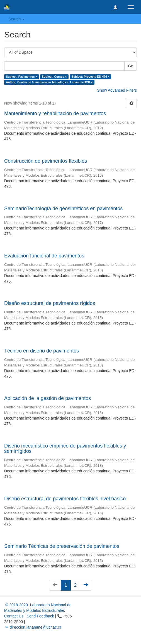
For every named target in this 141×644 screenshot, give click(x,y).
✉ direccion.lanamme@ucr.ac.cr (33, 627)
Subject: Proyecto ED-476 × (90, 77)
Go (131, 66)
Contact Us (14, 616)
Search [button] (16, 19)
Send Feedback (40, 616)
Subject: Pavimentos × (21, 77)
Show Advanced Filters (117, 90)
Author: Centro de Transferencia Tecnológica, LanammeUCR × (49, 82)
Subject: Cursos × (54, 77)
